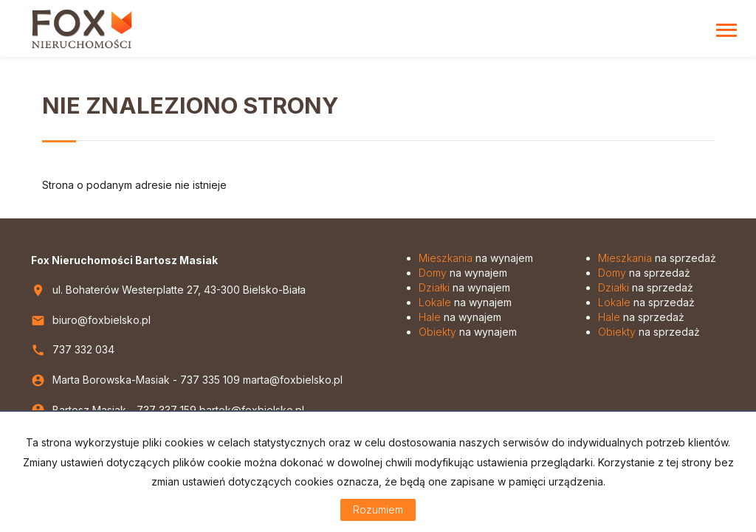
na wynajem (476, 258)
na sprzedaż (657, 258)
